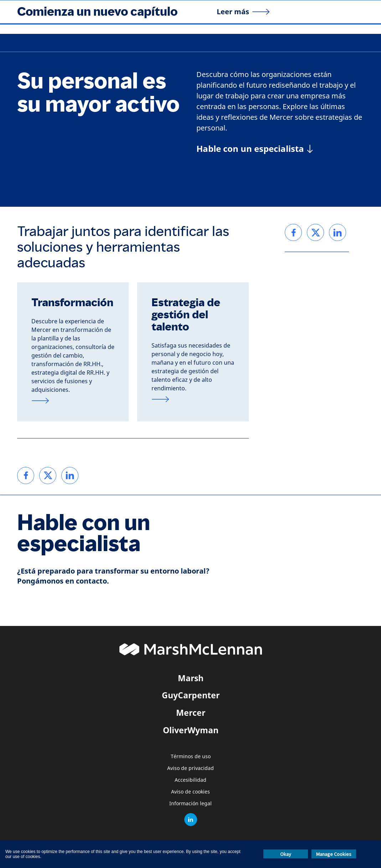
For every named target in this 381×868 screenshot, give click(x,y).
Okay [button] (286, 854)
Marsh (191, 678)
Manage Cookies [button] (334, 854)
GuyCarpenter (191, 695)
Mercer (191, 713)
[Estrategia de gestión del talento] (193, 399)
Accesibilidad (190, 780)
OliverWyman (191, 730)
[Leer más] (243, 12)
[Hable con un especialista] (255, 149)
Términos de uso (191, 757)
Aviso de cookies (190, 792)
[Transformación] (73, 401)
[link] (26, 476)
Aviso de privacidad (190, 768)
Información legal (190, 804)
